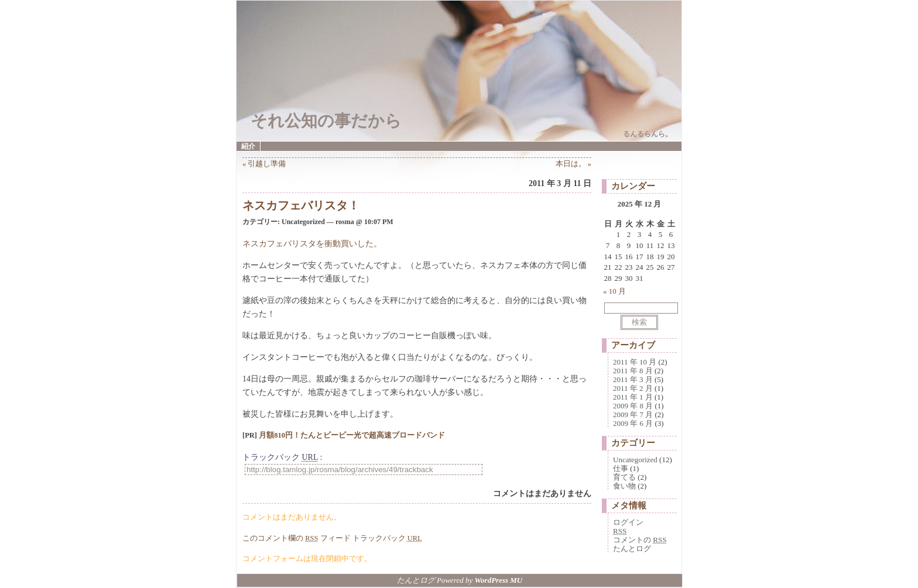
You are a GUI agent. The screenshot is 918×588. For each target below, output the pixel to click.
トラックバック (387, 538)
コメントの (640, 540)
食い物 (624, 486)
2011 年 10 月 (635, 362)
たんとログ (632, 549)
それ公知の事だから (326, 121)
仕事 (621, 468)
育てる (624, 477)
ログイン (628, 522)
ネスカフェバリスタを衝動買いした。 (312, 244)
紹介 (248, 146)
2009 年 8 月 (633, 406)
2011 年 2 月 (633, 388)
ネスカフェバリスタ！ (301, 205)
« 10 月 (614, 291)
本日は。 (571, 164)
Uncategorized (635, 460)
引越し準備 (267, 164)
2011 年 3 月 (633, 379)
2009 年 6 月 (633, 423)
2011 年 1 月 (633, 397)
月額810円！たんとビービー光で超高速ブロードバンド (352, 435)
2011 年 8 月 (633, 371)
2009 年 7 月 (633, 415)
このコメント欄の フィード (297, 538)
